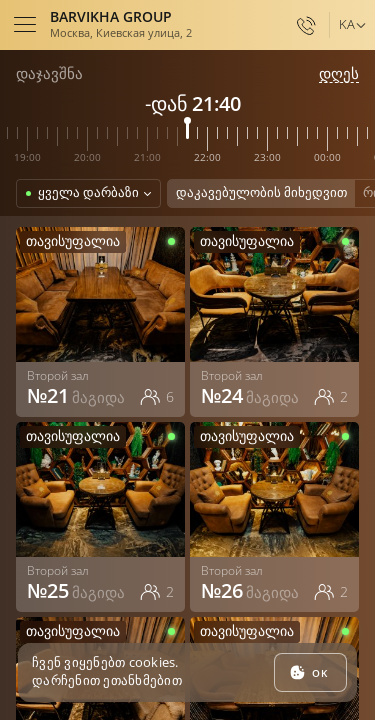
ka (347, 24)
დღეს (339, 73)
